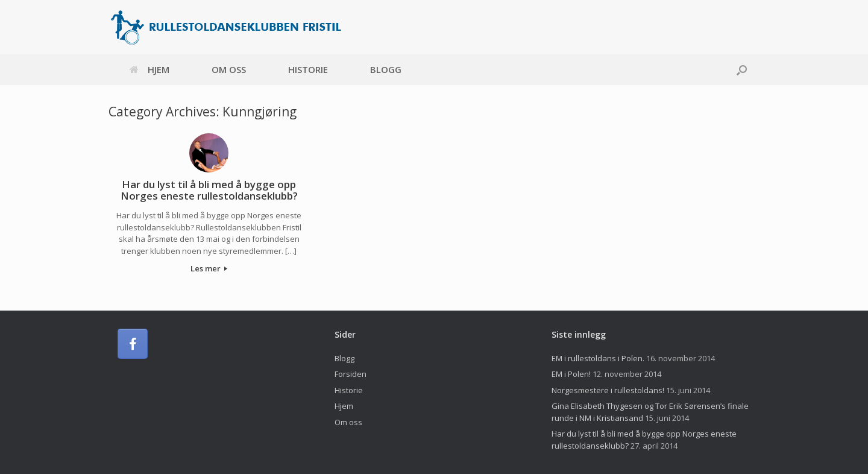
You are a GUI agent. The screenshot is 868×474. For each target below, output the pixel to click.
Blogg (386, 69)
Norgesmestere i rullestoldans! (608, 390)
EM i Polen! (571, 374)
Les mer (209, 268)
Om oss (229, 69)
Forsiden (351, 374)
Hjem (149, 69)
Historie (308, 69)
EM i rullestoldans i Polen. (598, 358)
